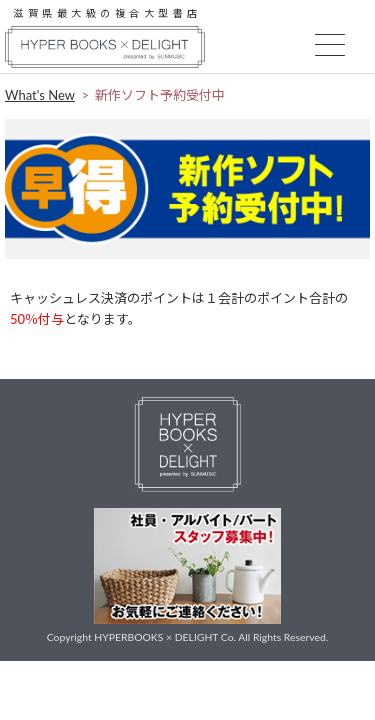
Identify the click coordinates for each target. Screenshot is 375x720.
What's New (40, 95)
